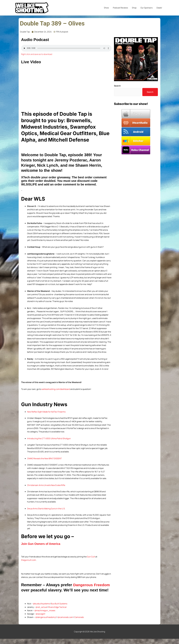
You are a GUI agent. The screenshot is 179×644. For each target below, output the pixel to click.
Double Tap (25, 32)
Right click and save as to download (37, 54)
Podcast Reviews (120, 8)
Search (117, 86)
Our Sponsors (146, 8)
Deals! (159, 8)
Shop (134, 8)
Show (106, 8)
